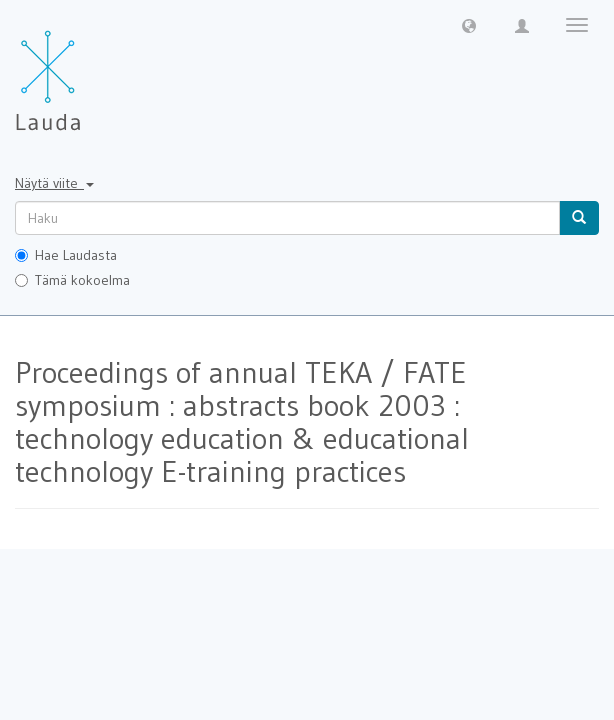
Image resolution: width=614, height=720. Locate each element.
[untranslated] (287, 218)
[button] (469, 25)
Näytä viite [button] (54, 183)
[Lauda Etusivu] (90, 70)
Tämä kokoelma (72, 280)
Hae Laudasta (66, 255)
